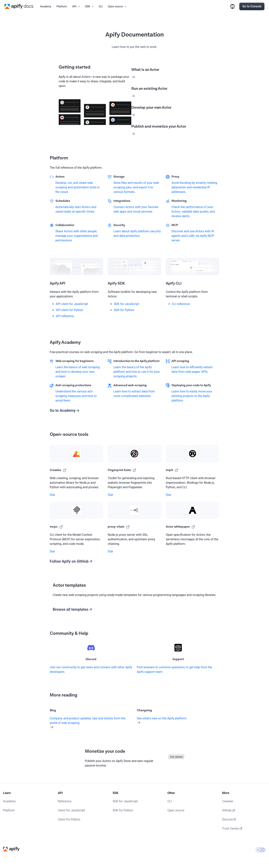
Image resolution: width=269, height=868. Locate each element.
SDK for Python (124, 310)
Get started (176, 757)
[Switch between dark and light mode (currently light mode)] (260, 850)
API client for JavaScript (72, 304)
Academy (46, 6)
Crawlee (228, 801)
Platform (62, 6)
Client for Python (69, 819)
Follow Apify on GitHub (69, 561)
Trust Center (232, 829)
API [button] (74, 6)
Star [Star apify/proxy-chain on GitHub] (110, 551)
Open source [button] (115, 6)
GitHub (229, 810)
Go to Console (252, 6)
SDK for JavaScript (126, 304)
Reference (65, 801)
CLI (101, 6)
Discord (232, 6)
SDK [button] (87, 6)
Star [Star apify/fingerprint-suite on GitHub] (110, 495)
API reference (65, 316)
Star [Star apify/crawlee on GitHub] (53, 495)
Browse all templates (71, 609)
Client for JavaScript (71, 810)
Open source (176, 810)
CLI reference (181, 304)
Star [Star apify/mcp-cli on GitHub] (53, 551)
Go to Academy (63, 410)
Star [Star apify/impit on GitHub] (169, 495)
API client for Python (70, 310)
